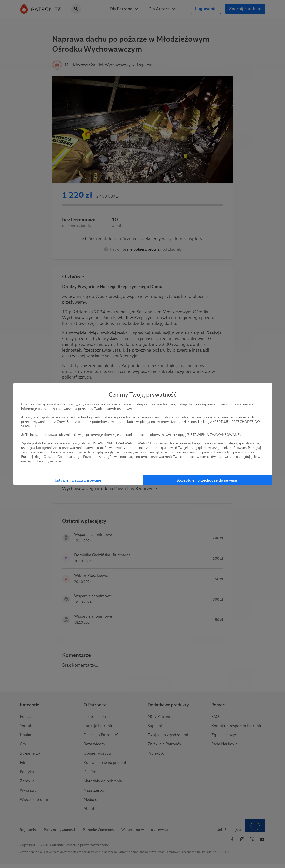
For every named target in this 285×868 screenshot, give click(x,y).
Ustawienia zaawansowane (78, 480)
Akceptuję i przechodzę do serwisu (207, 480)
